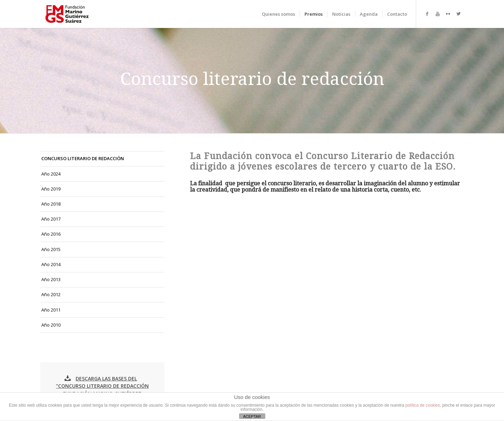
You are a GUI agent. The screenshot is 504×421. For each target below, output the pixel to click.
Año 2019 (51, 189)
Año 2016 (51, 234)
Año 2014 (51, 264)
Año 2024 (51, 174)
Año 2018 (51, 204)
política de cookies (423, 405)
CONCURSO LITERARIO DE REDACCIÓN (83, 158)
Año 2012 (51, 294)
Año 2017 (51, 219)
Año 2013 (51, 279)
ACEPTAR (252, 416)
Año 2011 (51, 310)
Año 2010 (51, 325)
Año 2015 (51, 249)
